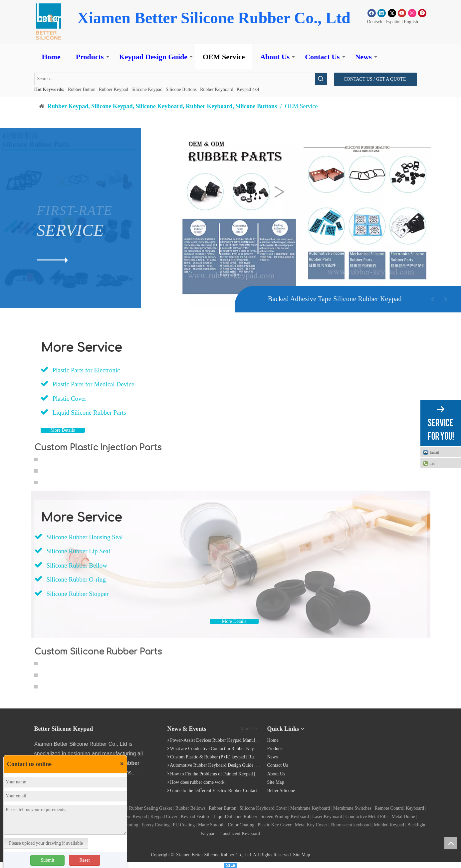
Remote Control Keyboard (400, 808)
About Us (275, 57)
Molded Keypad (389, 825)
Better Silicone (281, 791)
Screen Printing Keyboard (285, 817)
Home (51, 57)
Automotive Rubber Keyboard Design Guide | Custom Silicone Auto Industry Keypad (250, 765)
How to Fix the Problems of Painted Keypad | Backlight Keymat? (231, 774)
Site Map (276, 782)
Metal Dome (403, 817)
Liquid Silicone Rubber (235, 817)
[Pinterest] (422, 13)
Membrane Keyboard (310, 808)
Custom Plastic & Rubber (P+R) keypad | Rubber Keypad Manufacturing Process (246, 757)
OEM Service (224, 57)
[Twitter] (392, 13)
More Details (63, 430)
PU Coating (184, 825)
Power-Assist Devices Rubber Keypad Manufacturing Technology (232, 740)
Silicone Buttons (181, 89)
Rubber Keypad (114, 89)
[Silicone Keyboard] (387, 731)
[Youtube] (402, 13)
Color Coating (241, 825)
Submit (47, 860)
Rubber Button (82, 89)
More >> (249, 729)
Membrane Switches (352, 808)
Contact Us (322, 57)
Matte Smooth (211, 825)
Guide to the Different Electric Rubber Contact (214, 791)
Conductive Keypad (128, 817)
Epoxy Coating (155, 825)
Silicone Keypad (147, 89)
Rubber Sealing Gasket (151, 808)
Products (90, 57)
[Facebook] (372, 13)
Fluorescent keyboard (351, 825)
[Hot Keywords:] (321, 79)
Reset (84, 860)
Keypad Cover (164, 817)
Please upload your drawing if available (46, 843)
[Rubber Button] (48, 22)
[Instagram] (412, 13)
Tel (432, 463)
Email (435, 452)
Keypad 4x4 (248, 89)
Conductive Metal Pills (367, 817)
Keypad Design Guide (153, 57)
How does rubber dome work (197, 782)
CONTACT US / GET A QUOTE (375, 79)
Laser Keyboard (327, 817)
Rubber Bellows (191, 808)
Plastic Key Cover (275, 825)
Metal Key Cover (311, 825)
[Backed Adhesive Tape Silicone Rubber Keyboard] (283, 332)
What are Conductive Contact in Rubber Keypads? (217, 749)
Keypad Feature (196, 817)
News (363, 57)
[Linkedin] (382, 13)
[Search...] (175, 79)
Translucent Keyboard (239, 834)
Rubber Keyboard (217, 89)
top (451, 843)
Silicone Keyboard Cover (263, 808)
